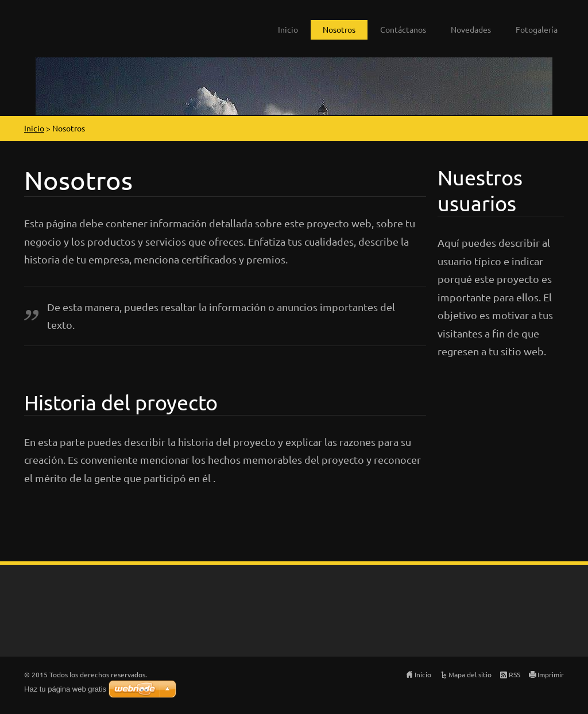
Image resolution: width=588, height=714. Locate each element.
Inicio (288, 29)
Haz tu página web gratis (65, 689)
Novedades (471, 29)
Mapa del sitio (470, 674)
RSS (514, 674)
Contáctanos (403, 29)
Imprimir (551, 674)
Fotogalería (537, 29)
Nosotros (339, 29)
